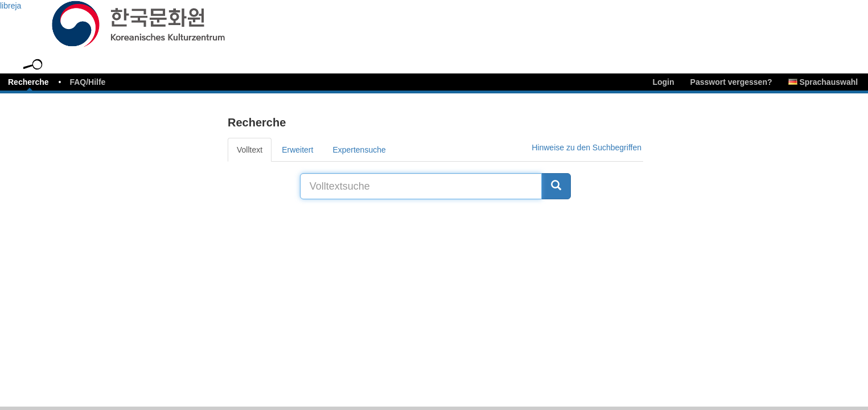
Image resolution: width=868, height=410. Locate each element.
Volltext (250, 150)
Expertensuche (359, 150)
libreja (11, 6)
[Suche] (556, 186)
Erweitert (297, 150)
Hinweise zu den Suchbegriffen (587, 147)
